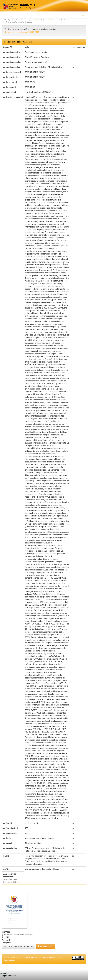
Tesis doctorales (42, 20)
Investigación (29, 20)
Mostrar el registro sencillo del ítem (19, 946)
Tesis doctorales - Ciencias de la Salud (19, 22)
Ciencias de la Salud (58, 20)
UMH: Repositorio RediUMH (13, 20)
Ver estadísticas (45, 946)
